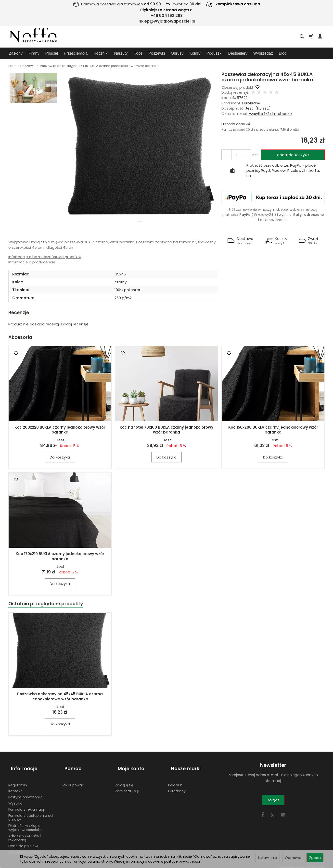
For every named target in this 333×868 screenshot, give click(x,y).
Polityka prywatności (26, 793)
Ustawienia (268, 858)
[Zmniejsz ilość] (243, 155)
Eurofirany (251, 103)
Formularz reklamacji (26, 805)
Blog (283, 53)
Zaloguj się (124, 780)
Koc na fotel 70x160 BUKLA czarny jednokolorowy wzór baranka (166, 431)
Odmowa (293, 858)
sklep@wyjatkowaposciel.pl (167, 21)
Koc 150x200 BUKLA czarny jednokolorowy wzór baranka (273, 431)
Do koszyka (60, 459)
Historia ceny (235, 124)
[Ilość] (234, 155)
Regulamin (18, 780)
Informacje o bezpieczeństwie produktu (45, 257)
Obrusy (177, 53)
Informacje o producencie (32, 262)
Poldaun (175, 780)
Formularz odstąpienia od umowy (31, 813)
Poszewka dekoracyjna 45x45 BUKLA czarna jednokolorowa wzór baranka (60, 699)
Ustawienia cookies (25, 847)
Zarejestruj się (127, 786)
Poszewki (157, 53)
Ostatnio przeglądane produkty (49, 605)
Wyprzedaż (263, 53)
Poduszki (214, 53)
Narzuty (121, 53)
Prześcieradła (76, 53)
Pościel (51, 53)
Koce (138, 53)
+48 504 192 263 (167, 16)
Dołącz (273, 802)
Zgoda (315, 858)
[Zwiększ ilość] (226, 155)
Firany (34, 53)
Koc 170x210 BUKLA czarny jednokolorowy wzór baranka (60, 558)
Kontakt (15, 786)
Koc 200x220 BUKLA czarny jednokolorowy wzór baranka (60, 431)
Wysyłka (15, 799)
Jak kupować (73, 780)
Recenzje (20, 313)
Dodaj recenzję (75, 325)
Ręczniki (101, 53)
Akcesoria (21, 338)
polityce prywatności (182, 861)
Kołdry (195, 53)
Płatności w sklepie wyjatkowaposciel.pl (25, 823)
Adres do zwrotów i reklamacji (25, 833)
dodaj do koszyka (291, 155)
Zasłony (16, 53)
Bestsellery (238, 53)
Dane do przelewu (24, 841)
